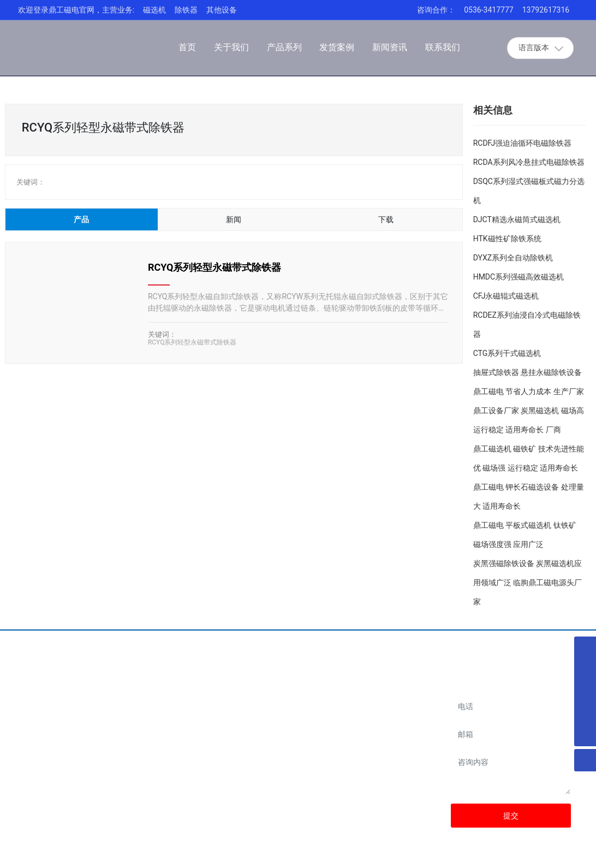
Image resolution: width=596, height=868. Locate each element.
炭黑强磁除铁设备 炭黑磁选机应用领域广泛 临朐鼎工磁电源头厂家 (528, 582)
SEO (543, 851)
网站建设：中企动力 (482, 851)
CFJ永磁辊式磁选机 (506, 296)
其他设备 (222, 10)
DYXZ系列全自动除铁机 (513, 258)
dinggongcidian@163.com (270, 775)
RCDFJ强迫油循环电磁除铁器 (523, 143)
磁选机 (154, 10)
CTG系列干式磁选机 (507, 353)
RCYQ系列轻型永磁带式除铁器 (215, 267)
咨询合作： (436, 10)
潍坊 (523, 851)
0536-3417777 (488, 10)
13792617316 (546, 10)
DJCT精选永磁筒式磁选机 (517, 219)
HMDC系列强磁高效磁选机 (519, 277)
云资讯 (567, 851)
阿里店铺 (377, 714)
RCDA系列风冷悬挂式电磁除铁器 (529, 162)
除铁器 (186, 10)
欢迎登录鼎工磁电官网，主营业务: (76, 10)
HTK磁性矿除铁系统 (507, 239)
